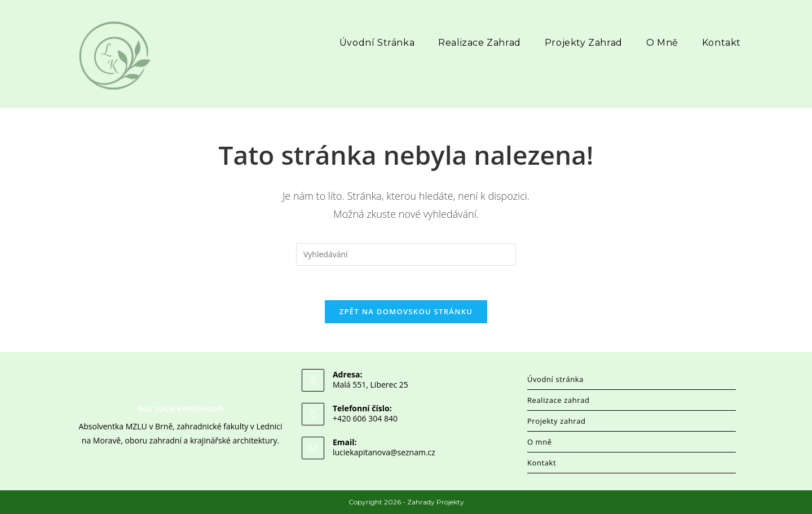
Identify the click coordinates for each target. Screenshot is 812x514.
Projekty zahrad (557, 421)
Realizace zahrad (559, 400)
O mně (540, 442)
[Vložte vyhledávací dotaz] (406, 254)
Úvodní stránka (555, 379)
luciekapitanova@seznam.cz (384, 452)
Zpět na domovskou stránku (406, 311)
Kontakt (542, 463)
